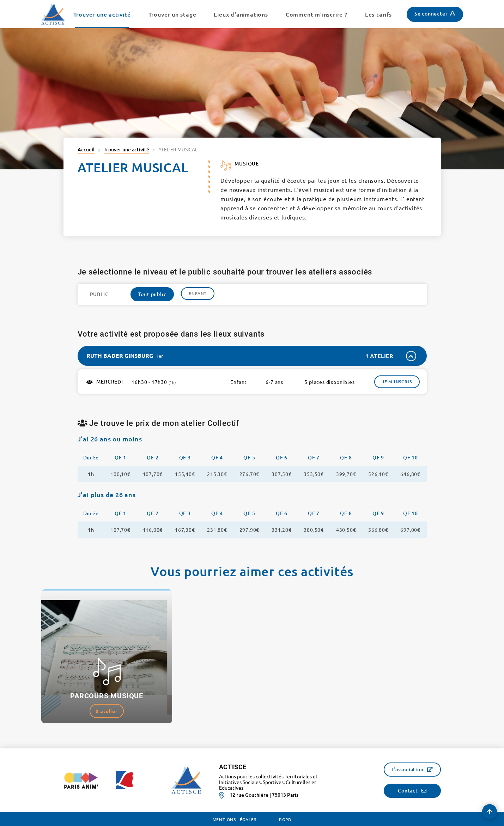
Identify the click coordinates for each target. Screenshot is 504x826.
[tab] (252, 356)
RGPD (285, 819)
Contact (408, 791)
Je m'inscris (397, 382)
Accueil (86, 149)
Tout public (152, 294)
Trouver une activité (126, 149)
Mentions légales (235, 819)
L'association (407, 769)
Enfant (198, 293)
